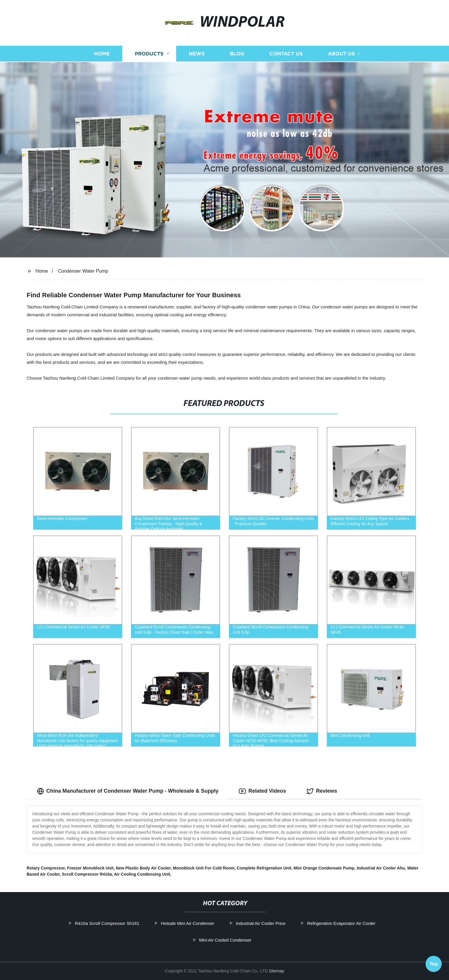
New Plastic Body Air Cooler (143, 868)
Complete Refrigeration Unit (264, 868)
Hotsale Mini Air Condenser (208, 923)
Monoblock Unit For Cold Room (204, 868)
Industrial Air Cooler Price (281, 923)
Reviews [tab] (322, 791)
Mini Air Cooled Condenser (246, 940)
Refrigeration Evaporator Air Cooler (362, 923)
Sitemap (277, 971)
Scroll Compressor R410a (87, 874)
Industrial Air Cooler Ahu (381, 868)
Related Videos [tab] (262, 791)
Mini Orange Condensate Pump (324, 868)
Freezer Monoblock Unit (90, 868)
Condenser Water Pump (83, 271)
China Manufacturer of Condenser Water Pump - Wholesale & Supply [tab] (128, 791)
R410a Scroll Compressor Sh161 (127, 923)
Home (42, 271)
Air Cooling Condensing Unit (142, 874)
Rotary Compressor (46, 868)
